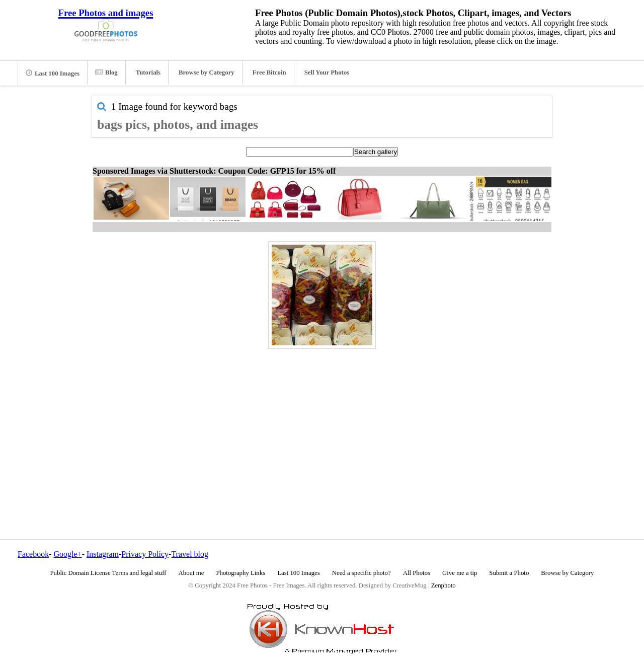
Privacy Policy (145, 554)
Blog (106, 72)
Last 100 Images (53, 73)
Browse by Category (207, 72)
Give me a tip (460, 573)
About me (191, 573)
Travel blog (190, 554)
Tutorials (148, 72)
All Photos (417, 573)
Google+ (68, 554)
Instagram (103, 554)
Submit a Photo (509, 573)
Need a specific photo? (361, 573)
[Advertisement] (322, 422)
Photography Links (240, 573)
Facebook (33, 554)
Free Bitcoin (269, 72)
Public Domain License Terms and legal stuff (108, 573)
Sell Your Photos (327, 72)
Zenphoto (444, 585)
